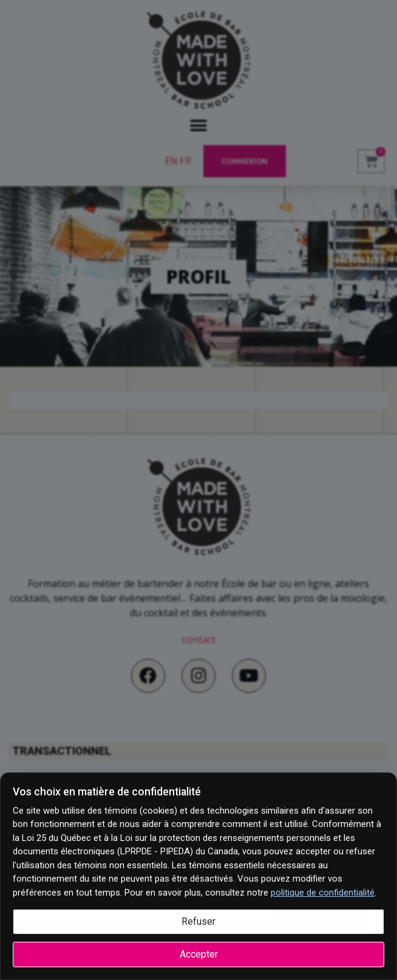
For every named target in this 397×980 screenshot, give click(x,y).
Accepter (199, 954)
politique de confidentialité (323, 893)
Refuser (198, 921)
